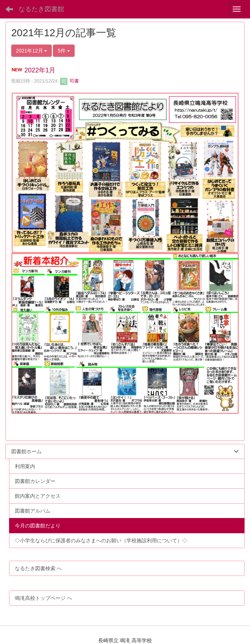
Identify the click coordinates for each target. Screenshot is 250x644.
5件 (64, 51)
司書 (70, 81)
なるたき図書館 (41, 9)
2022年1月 (40, 70)
